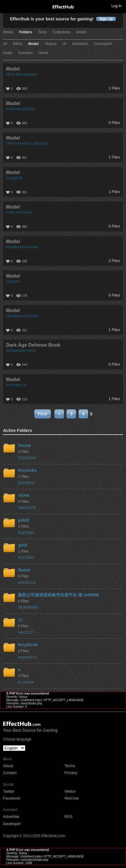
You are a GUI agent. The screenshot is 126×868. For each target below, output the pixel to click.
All (5, 44)
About (8, 766)
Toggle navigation (7, 6)
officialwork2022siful (22, 316)
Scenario (25, 53)
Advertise (11, 817)
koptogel (13, 282)
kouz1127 (26, 632)
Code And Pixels (19, 212)
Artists (81, 32)
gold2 (24, 520)
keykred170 (27, 657)
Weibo (70, 791)
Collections (61, 32)
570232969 (27, 458)
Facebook (12, 798)
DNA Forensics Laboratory (27, 143)
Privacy (71, 773)
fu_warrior (26, 682)
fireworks (27, 470)
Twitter (9, 791)
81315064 (26, 483)
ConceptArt (103, 44)
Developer (12, 824)
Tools (42, 32)
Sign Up (106, 19)
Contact (10, 773)
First (43, 414)
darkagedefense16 (21, 351)
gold (23, 545)
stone (24, 495)
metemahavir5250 (20, 109)
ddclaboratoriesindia (22, 247)
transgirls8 (14, 178)
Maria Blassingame (21, 74)
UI (64, 44)
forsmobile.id (16, 385)
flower (24, 570)
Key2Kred (28, 645)
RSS (69, 817)
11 (20, 620)
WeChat (72, 798)
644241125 (27, 508)
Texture (50, 44)
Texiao (25, 445)
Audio (8, 53)
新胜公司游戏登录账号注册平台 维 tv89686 (58, 595)
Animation (80, 44)
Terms (70, 766)
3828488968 (28, 607)
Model (34, 44)
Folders (26, 32)
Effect (17, 44)
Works (8, 32)
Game (43, 53)
